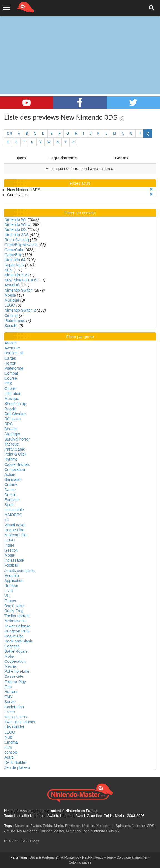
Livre (9, 591)
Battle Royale (16, 651)
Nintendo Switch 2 (20, 310)
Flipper (10, 601)
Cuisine (11, 484)
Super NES (14, 265)
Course (11, 378)
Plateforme (14, 368)
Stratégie (12, 434)
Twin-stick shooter (20, 722)
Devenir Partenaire (44, 857)
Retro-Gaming (17, 240)
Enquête (12, 576)
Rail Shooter (15, 414)
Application (14, 581)
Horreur (11, 692)
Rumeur (11, 586)
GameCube (14, 250)
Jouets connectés (20, 571)
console (11, 752)
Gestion (11, 550)
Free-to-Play (15, 682)
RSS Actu (12, 841)
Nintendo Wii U (17, 224)
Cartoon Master (52, 831)
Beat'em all (14, 353)
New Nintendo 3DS (21, 280)
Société (11, 326)
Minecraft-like (16, 535)
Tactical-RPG (16, 717)
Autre (9, 757)
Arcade (11, 343)
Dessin (10, 495)
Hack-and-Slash (18, 641)
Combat (11, 373)
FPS (8, 384)
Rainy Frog (14, 611)
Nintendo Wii (15, 219)
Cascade (12, 646)
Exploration (14, 707)
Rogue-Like (14, 530)
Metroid (88, 826)
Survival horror (17, 439)
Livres (10, 712)
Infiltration (13, 394)
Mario (58, 826)
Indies (10, 545)
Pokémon (73, 826)
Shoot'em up (15, 404)
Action (10, 474)
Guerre (11, 389)
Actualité (12, 285)
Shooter (11, 429)
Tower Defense (17, 626)
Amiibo (10, 831)
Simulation (13, 479)
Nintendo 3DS (17, 235)
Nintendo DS (15, 229)
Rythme (11, 459)
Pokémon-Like (17, 671)
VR (7, 596)
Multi (9, 737)
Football (11, 565)
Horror (10, 363)
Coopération (15, 661)
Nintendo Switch (18, 290)
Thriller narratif (17, 616)
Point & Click (15, 454)
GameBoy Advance (21, 245)
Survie (10, 702)
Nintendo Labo (78, 831)
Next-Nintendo (93, 857)
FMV (9, 697)
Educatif (12, 500)
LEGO (10, 305)
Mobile (10, 295)
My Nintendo (27, 831)
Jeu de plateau (17, 767)
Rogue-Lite (14, 636)
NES (8, 270)
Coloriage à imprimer (132, 857)
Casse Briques (17, 464)
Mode (9, 555)
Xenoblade (105, 826)
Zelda (47, 826)
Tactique (12, 444)
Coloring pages (80, 862)
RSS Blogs (30, 841)
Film (8, 687)
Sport (9, 505)
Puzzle (10, 409)
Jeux (110, 857)
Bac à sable (15, 606)
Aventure (12, 348)
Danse (10, 490)
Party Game (15, 449)
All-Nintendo (70, 857)
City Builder (14, 727)
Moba (9, 656)
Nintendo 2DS (17, 275)
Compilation (15, 469)
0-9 (10, 134)
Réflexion (12, 419)
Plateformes (15, 321)
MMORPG (13, 515)
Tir (7, 520)
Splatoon (123, 826)
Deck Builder (15, 762)
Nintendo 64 (15, 260)
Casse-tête (14, 676)
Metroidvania (16, 621)
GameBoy (13, 255)
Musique (12, 300)
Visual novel (15, 525)
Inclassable (14, 510)
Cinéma (11, 316)
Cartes (10, 358)
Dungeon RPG (17, 631)
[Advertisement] (80, 42)
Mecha (10, 666)
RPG (9, 424)
